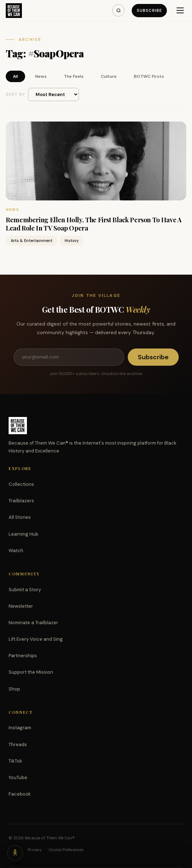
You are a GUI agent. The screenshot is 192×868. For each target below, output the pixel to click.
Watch (16, 551)
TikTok (15, 761)
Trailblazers (21, 501)
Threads (18, 744)
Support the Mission (31, 672)
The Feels (74, 76)
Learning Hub (24, 534)
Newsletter (21, 606)
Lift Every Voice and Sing (36, 639)
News (41, 76)
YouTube (18, 777)
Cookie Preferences (66, 850)
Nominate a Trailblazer (33, 623)
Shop (14, 689)
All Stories (20, 517)
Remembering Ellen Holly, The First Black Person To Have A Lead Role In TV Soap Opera (93, 224)
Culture (109, 76)
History (72, 241)
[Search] (118, 10)
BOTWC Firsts (149, 76)
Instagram (20, 728)
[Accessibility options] (15, 853)
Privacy (35, 850)
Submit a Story (25, 590)
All (15, 76)
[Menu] (180, 10)
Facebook (20, 794)
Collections (21, 484)
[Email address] (69, 357)
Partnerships (23, 656)
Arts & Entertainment (32, 241)
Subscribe (149, 10)
